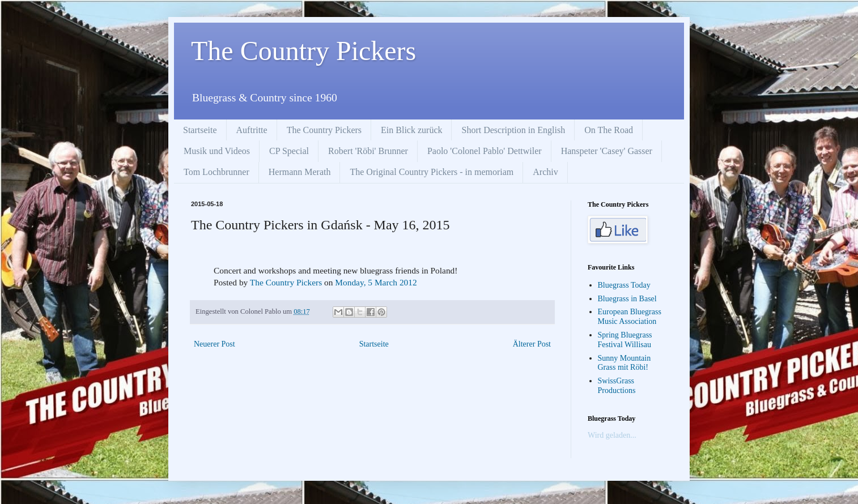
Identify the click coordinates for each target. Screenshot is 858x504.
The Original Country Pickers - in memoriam (432, 172)
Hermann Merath (300, 172)
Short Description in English (513, 130)
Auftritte (252, 130)
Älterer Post (532, 344)
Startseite (200, 130)
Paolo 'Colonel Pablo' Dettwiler (485, 151)
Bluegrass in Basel (627, 299)
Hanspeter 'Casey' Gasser (607, 151)
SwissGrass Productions (617, 386)
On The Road (609, 130)
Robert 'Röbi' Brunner (368, 151)
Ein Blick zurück (411, 130)
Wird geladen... (612, 435)
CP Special (289, 151)
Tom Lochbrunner (216, 172)
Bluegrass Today (624, 285)
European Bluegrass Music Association (630, 317)
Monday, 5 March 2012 (376, 282)
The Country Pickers (303, 51)
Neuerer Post (214, 344)
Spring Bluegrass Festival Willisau (625, 340)
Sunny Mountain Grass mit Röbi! (625, 363)
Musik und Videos (217, 151)
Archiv (545, 172)
